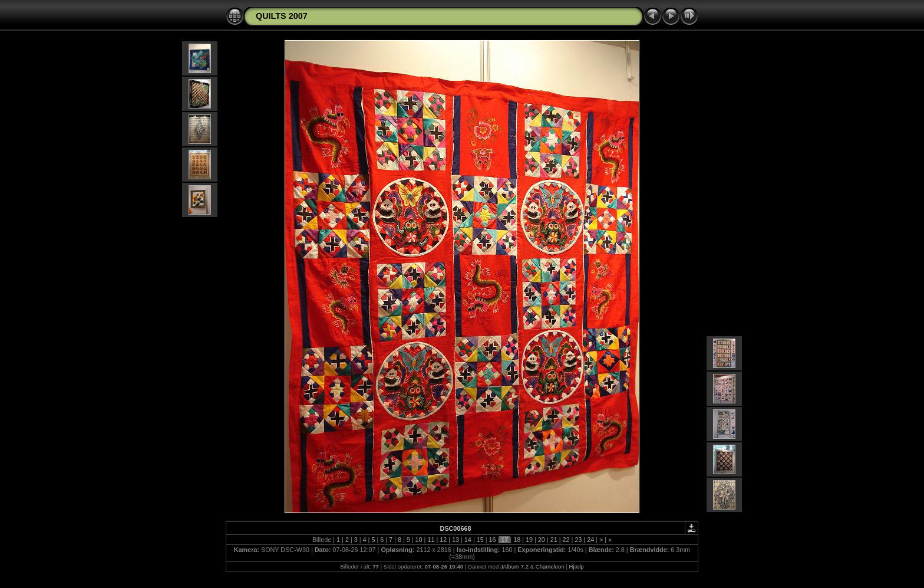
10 (419, 540)
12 (443, 540)
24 (590, 540)
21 (554, 540)
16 (493, 540)
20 (542, 540)
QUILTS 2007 (282, 16)
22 (566, 540)
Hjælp (577, 566)
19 (529, 540)
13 (456, 540)
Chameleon (550, 566)
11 (431, 540)
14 (468, 540)
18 (517, 540)
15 (480, 540)
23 (578, 540)
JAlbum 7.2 (514, 566)
